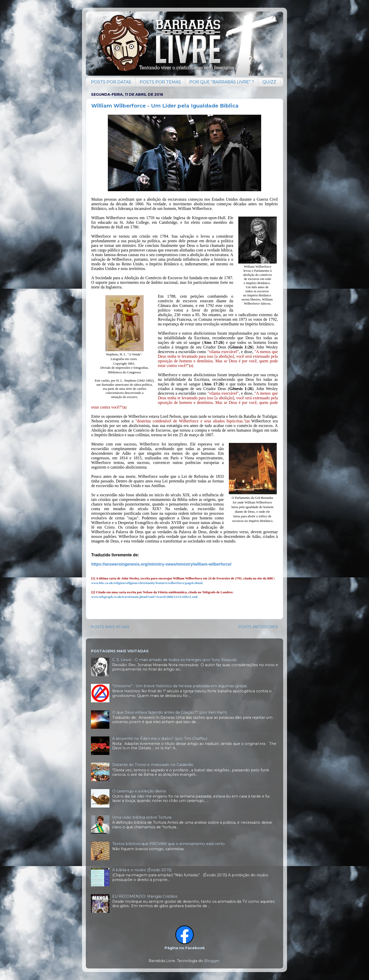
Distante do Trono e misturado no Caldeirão (153, 765)
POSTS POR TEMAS (160, 82)
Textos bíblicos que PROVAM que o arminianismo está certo (168, 844)
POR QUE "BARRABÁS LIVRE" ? (222, 82)
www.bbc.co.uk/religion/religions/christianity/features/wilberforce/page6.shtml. (147, 583)
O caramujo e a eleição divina (139, 791)
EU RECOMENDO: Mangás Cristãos (145, 896)
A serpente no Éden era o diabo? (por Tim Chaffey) (160, 739)
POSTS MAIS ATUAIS (110, 627)
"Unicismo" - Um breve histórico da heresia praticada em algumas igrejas (180, 686)
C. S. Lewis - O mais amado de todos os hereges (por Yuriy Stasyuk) (174, 660)
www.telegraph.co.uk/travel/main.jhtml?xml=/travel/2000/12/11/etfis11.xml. (145, 597)
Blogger (212, 961)
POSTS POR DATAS (111, 82)
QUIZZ (269, 82)
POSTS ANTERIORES (258, 627)
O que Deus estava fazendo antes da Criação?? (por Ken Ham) (170, 712)
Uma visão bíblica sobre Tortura (142, 817)
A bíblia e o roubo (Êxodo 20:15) (142, 870)
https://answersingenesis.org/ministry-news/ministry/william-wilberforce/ (161, 564)
